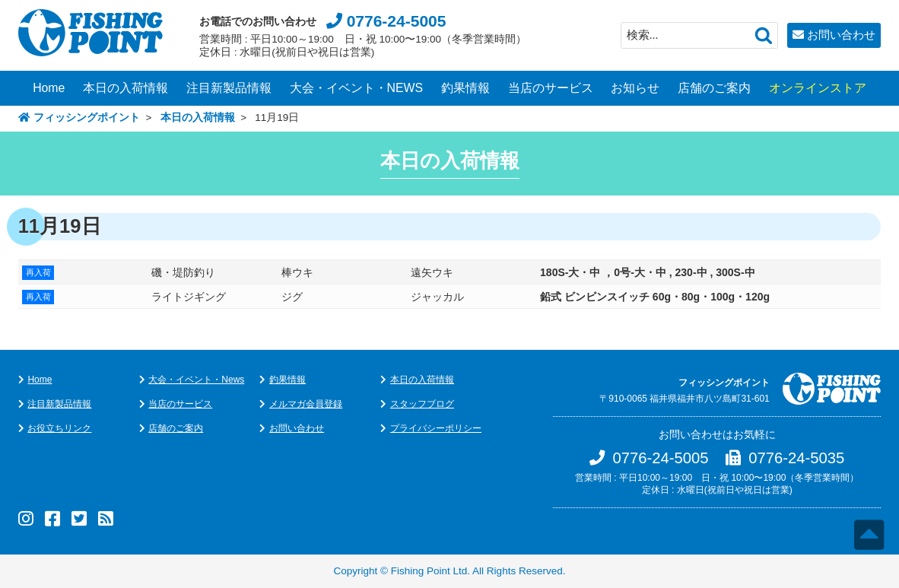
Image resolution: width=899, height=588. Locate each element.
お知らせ (635, 88)
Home (49, 88)
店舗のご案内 (714, 88)
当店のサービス (551, 88)
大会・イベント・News (196, 380)
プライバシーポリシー (436, 428)
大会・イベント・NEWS (357, 88)
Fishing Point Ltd (429, 571)
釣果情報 (465, 88)
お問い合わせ (841, 35)
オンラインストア (818, 88)
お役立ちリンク (59, 428)
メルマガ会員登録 (306, 404)
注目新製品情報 (229, 88)
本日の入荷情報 (125, 88)
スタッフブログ (422, 404)
